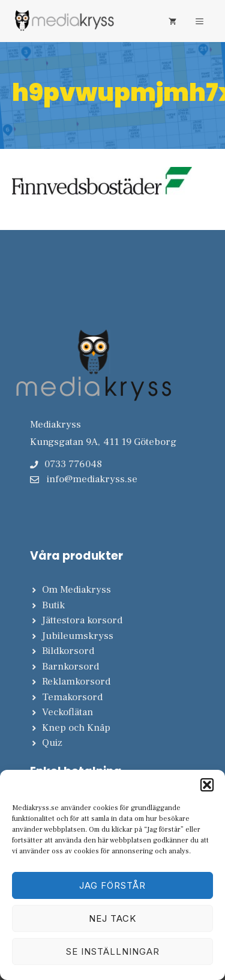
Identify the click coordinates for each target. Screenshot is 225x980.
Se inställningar (113, 951)
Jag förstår (112, 885)
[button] (207, 785)
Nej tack (112, 918)
